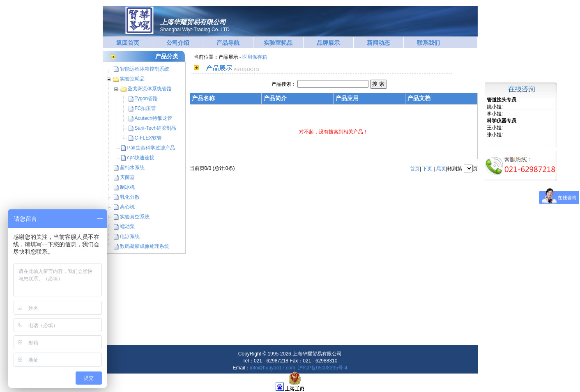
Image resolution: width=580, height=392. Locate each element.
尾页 (441, 169)
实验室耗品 (278, 43)
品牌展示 (328, 43)
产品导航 (228, 43)
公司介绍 (178, 43)
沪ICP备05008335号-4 (322, 368)
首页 (415, 169)
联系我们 (428, 43)
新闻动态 (378, 43)
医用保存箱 (255, 57)
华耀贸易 (139, 20)
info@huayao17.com (273, 368)
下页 (427, 169)
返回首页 (128, 43)
